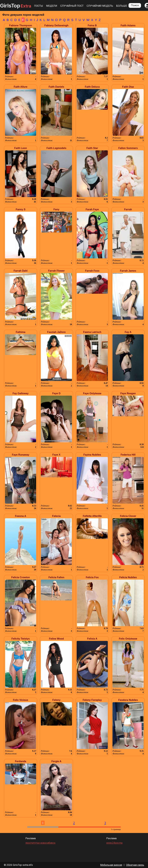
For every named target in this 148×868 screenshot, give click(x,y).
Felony (56, 700)
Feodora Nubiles (128, 700)
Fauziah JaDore (56, 332)
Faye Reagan (128, 393)
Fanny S (21, 209)
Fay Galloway (21, 393)
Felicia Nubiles (128, 577)
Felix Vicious (21, 700)
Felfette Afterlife (92, 516)
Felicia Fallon (56, 577)
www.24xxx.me (114, 843)
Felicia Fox (92, 577)
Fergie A (56, 761)
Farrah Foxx (92, 271)
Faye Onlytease (92, 393)
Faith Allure (20, 87)
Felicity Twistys (20, 639)
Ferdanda (21, 761)
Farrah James (128, 271)
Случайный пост (72, 6)
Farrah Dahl (21, 271)
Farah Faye (92, 209)
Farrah (128, 209)
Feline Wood (56, 639)
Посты (39, 6)
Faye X (56, 455)
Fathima (20, 332)
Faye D (56, 393)
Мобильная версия (111, 865)
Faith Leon (21, 148)
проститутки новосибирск (40, 843)
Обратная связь (135, 865)
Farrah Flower (56, 271)
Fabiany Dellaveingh (56, 25)
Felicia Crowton (20, 577)
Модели (52, 6)
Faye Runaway (20, 455)
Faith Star (92, 148)
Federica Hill (128, 455)
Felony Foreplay (92, 700)
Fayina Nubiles (92, 455)
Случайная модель (100, 6)
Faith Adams (128, 25)
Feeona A (20, 516)
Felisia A (92, 639)
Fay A (128, 332)
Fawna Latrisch (92, 332)
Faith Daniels (56, 87)
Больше (122, 6)
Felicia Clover (128, 516)
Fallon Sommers (128, 148)
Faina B (92, 25)
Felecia (56, 516)
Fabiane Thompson (21, 25)
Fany (56, 209)
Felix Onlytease (128, 639)
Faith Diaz (128, 87)
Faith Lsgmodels (56, 148)
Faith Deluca (92, 87)
